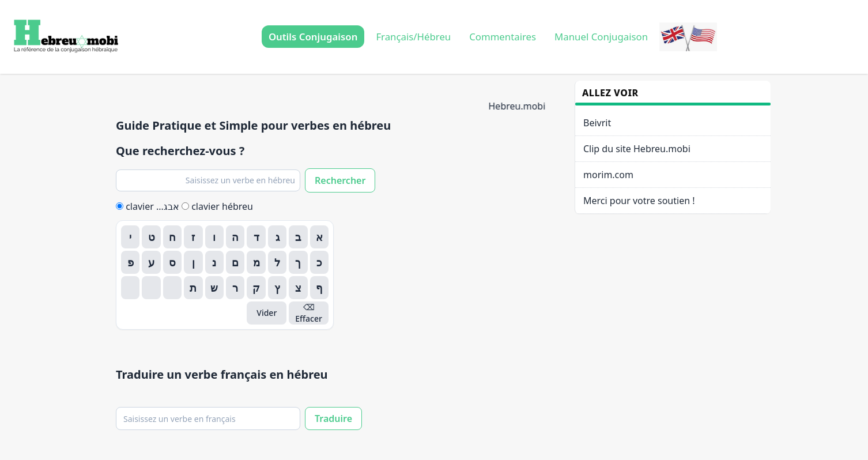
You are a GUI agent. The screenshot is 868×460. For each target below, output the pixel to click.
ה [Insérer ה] (235, 237)
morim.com (608, 175)
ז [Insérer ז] (193, 237)
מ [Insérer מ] (256, 262)
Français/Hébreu (413, 37)
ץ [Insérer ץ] (277, 288)
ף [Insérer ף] (319, 288)
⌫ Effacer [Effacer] (309, 313)
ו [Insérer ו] (214, 237)
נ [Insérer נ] (214, 262)
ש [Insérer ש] (214, 288)
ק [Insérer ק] (256, 288)
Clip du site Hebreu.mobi (637, 149)
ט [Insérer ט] (152, 237)
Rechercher (340, 180)
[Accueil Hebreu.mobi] (65, 37)
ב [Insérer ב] (298, 237)
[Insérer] (172, 288)
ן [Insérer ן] (193, 262)
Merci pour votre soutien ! (639, 201)
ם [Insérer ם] (235, 262)
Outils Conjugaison (313, 37)
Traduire (333, 418)
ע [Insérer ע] (151, 262)
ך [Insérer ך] (298, 262)
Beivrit (597, 123)
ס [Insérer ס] (172, 262)
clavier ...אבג (149, 206)
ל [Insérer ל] (277, 262)
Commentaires (503, 37)
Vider (267, 313)
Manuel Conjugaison (601, 37)
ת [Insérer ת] (193, 288)
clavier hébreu (217, 206)
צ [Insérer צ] (298, 288)
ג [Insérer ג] (278, 237)
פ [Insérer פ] (131, 262)
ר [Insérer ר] (235, 288)
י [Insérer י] (130, 237)
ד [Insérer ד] (256, 237)
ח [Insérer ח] (172, 237)
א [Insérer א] (319, 237)
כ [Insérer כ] (319, 262)
